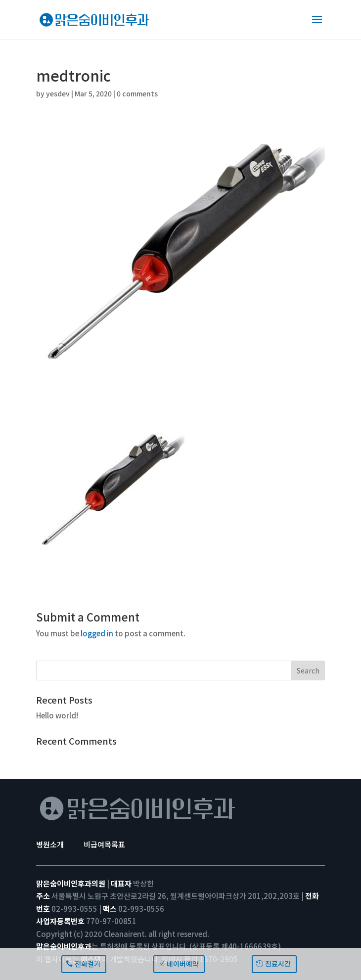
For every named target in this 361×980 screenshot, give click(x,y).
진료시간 (278, 964)
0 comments (137, 93)
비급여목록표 (104, 844)
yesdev (58, 93)
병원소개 (50, 844)
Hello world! (57, 715)
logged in (97, 633)
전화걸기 (88, 964)
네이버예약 (183, 964)
